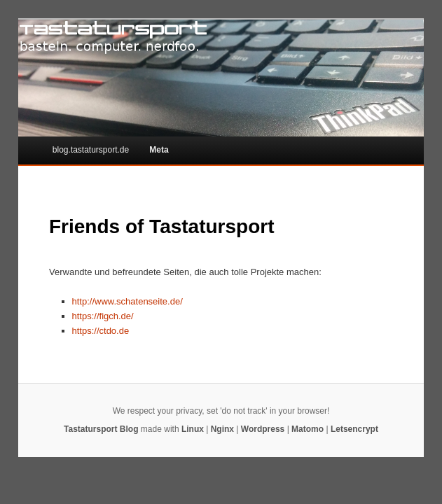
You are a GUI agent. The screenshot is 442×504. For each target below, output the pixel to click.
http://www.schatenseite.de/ (127, 301)
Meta (159, 150)
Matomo (308, 429)
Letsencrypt (354, 429)
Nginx (222, 429)
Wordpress (263, 429)
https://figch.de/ (103, 316)
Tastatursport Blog (101, 429)
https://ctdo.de (101, 331)
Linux (193, 429)
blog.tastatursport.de (91, 150)
